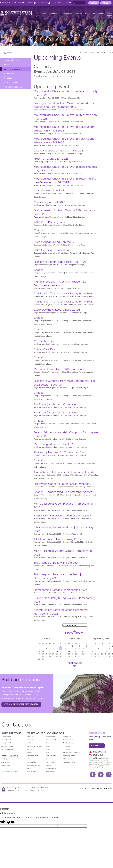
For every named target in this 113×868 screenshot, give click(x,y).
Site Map (4, 759)
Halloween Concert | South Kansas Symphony (62, 484)
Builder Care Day (44, 349)
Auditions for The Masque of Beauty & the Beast (63, 293)
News (109, 14)
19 (50, 654)
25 (46, 656)
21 (57, 654)
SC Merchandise (51, 768)
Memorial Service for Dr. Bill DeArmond (59, 369)
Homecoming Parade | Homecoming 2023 (60, 590)
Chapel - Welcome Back (49, 190)
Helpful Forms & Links (53, 740)
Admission (55, 14)
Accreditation (6, 762)
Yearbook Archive (69, 762)
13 (53, 651)
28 (57, 656)
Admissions (31, 749)
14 (57, 651)
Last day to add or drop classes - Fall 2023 (60, 262)
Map (19, 3)
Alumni (101, 14)
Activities (30, 743)
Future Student (6, 737)
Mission (48, 749)
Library (48, 746)
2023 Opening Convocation (51, 250)
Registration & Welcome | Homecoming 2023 (62, 516)
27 (53, 656)
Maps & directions (37, 791)
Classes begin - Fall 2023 (49, 202)
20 (53, 654)
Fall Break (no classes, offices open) (56, 404)
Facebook (93, 775)
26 (50, 656)
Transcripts (67, 749)
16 (39, 654)
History (48, 743)
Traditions (66, 746)
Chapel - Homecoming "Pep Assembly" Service (63, 492)
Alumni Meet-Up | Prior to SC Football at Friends (64, 472)
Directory (29, 3)
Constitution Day (44, 341)
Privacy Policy (6, 765)
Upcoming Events (12, 69)
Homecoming (50, 737)
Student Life (90, 14)
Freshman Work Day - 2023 (51, 159)
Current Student (7, 740)
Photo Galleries (11, 82)
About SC (44, 14)
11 (46, 651)
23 (39, 656)
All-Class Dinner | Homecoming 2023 (57, 539)
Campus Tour (32, 762)
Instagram (109, 775)
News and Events (12, 60)
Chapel (38, 230)
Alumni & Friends (7, 746)
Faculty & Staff (6, 743)
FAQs (29, 768)
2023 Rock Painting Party (49, 222)
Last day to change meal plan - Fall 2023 (59, 151)
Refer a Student (51, 762)
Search (68, 3)
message (48, 788)
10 (43, 651)
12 (50, 651)
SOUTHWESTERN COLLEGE (98, 789)
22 (60, 654)
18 (46, 654)
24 (43, 656)
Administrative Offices (34, 746)
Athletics (78, 14)
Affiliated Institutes (33, 756)
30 (39, 659)
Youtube (101, 775)
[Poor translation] (11, 822)
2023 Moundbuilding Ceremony (54, 242)
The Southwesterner (13, 87)
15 (60, 651)
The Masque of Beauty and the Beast (57, 563)
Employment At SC (34, 765)
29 (60, 656)
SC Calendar (42, 3)
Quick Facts (49, 759)
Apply (94, 3)
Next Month (75, 663)
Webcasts (8, 78)
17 (43, 654)
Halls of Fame (32, 772)
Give (106, 3)
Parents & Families (7, 749)
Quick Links (56, 3)
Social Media (9, 73)
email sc (97, 746)
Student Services (69, 740)
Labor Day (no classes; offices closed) (57, 310)
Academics (67, 14)
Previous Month (75, 633)
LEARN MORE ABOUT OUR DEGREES (21, 704)
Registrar (48, 765)
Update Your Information (72, 752)
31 (43, 659)
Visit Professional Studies (10, 772)
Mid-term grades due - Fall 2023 (54, 444)
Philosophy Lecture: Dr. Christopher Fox (59, 452)
